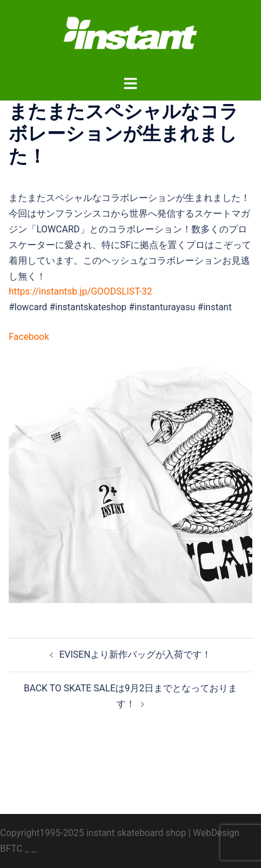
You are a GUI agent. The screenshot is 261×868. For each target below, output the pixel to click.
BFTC (11, 849)
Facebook (29, 337)
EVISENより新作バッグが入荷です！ (135, 654)
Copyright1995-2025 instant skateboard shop (93, 833)
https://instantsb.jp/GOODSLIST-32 (80, 291)
